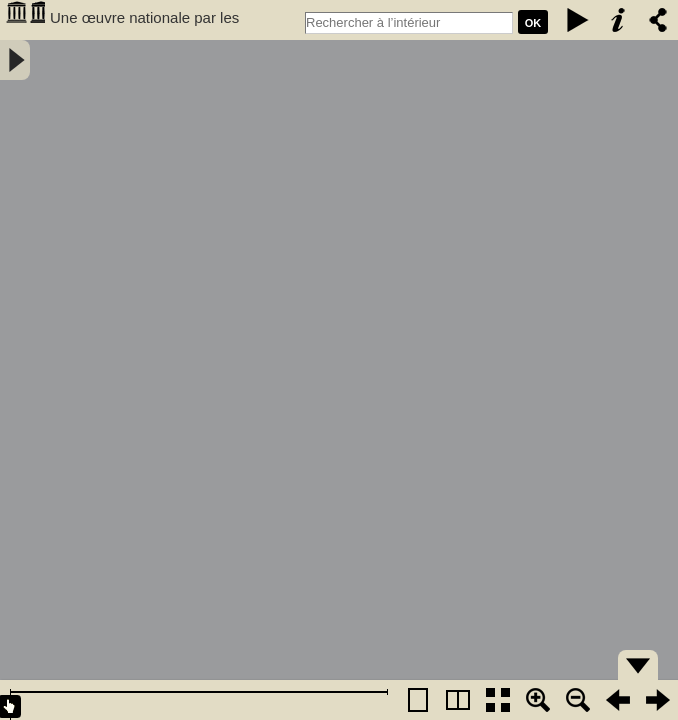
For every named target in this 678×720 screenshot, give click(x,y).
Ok (533, 23)
